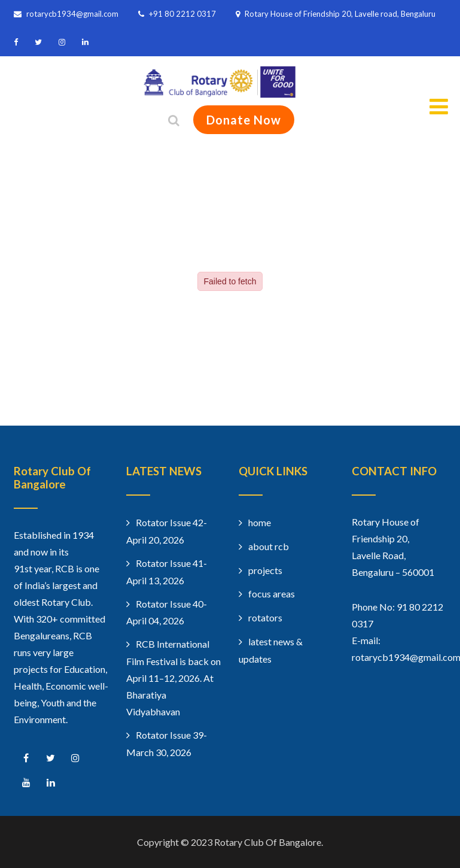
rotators (265, 617)
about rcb (269, 546)
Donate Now (244, 120)
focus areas (272, 594)
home (260, 522)
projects (265, 570)
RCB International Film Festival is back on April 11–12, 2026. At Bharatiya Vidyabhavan (173, 678)
